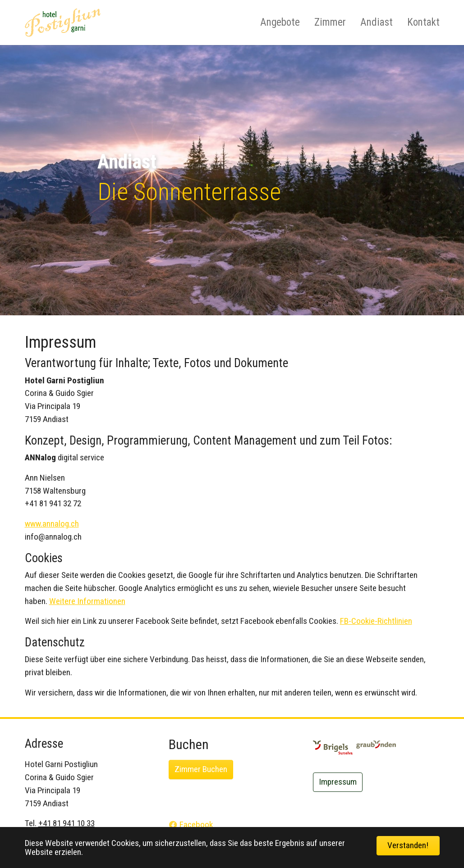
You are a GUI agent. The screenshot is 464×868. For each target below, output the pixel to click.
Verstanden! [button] (408, 845)
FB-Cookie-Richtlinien (376, 621)
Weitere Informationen (87, 601)
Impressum (338, 782)
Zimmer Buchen (201, 769)
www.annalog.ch (52, 524)
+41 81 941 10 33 (67, 823)
